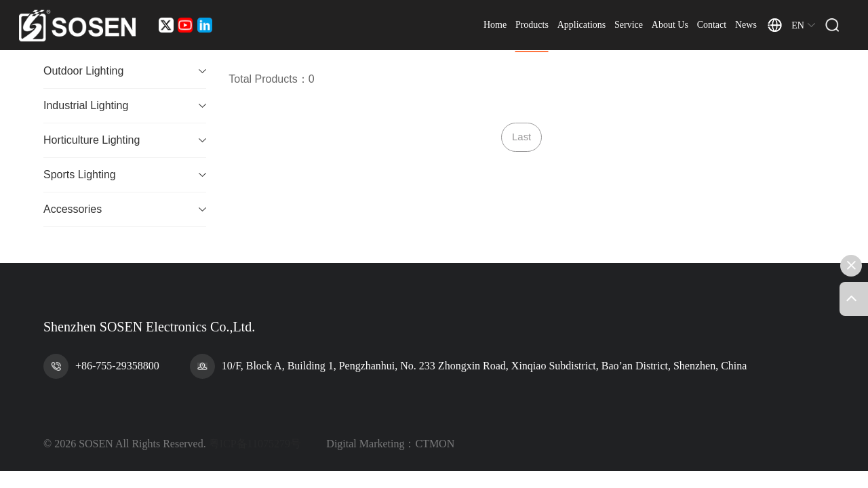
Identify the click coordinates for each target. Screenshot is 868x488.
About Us (680, 27)
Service (639, 27)
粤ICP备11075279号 (255, 444)
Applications (592, 27)
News (756, 27)
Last (521, 137)
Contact (722, 27)
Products (542, 27)
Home (505, 27)
